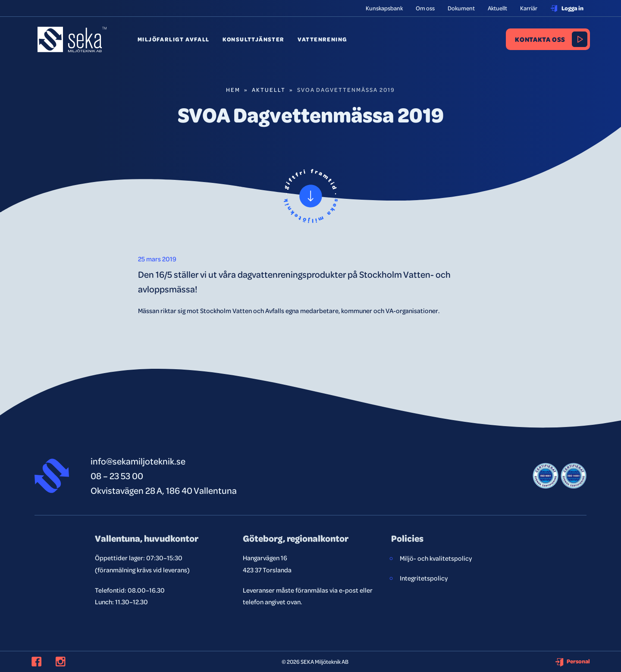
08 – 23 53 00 (117, 476)
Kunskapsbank (384, 8)
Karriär (529, 8)
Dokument (461, 8)
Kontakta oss (540, 39)
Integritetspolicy (424, 578)
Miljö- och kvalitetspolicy (436, 558)
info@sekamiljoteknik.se (138, 461)
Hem (233, 89)
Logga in (567, 8)
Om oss (425, 8)
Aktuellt (497, 8)
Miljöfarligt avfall (174, 39)
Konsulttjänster (254, 39)
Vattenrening (323, 39)
